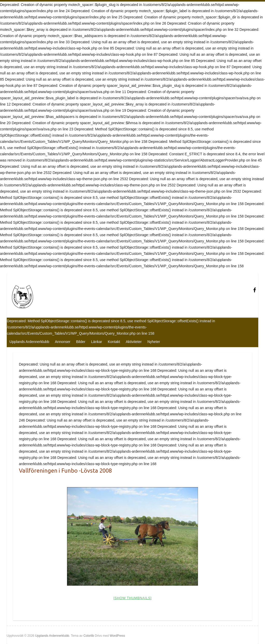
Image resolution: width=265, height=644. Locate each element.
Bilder (81, 342)
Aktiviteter (134, 342)
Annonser (63, 342)
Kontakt (114, 342)
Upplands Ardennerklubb (29, 342)
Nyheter (154, 342)
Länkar (97, 342)
